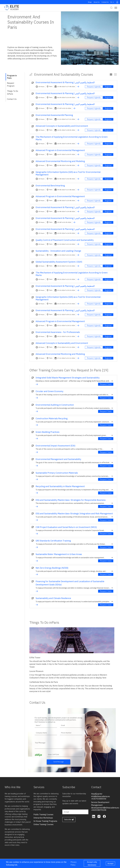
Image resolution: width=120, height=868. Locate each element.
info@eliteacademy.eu (100, 796)
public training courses (43, 814)
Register (108, 87)
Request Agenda (94, 87)
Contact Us (105, 2)
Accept (110, 863)
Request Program (11, 84)
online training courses (43, 824)
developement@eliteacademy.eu (105, 808)
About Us (97, 2)
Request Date (106, 384)
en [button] (112, 2)
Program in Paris (12, 77)
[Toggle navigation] (116, 8)
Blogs (90, 2)
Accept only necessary (92, 863)
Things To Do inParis (13, 92)
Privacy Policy (74, 863)
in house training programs (45, 821)
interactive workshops (43, 818)
